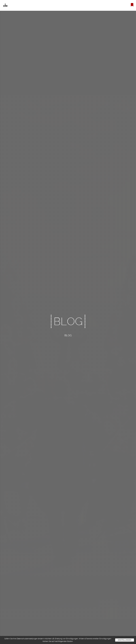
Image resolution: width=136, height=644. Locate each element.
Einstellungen (125, 640)
